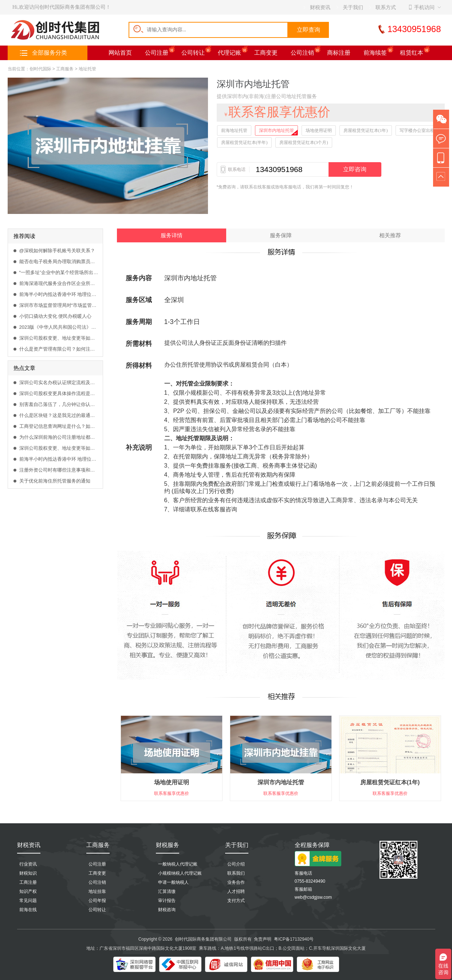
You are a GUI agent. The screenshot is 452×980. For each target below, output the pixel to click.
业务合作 (236, 882)
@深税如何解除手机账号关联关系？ (57, 251)
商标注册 (339, 53)
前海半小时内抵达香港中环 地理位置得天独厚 (59, 294)
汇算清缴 (167, 891)
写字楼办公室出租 (417, 130)
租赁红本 (412, 53)
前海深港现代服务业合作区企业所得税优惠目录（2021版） (59, 283)
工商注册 (28, 882)
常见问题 (28, 901)
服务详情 (172, 235)
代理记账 (229, 53)
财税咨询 (167, 910)
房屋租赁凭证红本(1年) (366, 130)
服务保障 (281, 235)
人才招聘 (236, 891)
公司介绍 (236, 864)
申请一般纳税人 (173, 882)
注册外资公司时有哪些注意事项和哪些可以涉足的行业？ (59, 470)
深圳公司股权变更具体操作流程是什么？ (59, 393)
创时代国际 (40, 69)
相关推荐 (390, 235)
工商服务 (65, 69)
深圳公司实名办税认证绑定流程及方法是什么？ (59, 382)
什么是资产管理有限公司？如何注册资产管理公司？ (59, 349)
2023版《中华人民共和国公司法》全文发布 (59, 327)
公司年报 (97, 901)
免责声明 (263, 939)
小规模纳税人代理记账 (180, 873)
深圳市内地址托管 (276, 130)
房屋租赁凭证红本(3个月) (304, 142)
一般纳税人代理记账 (178, 864)
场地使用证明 (319, 130)
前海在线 (28, 910)
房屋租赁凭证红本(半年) (244, 142)
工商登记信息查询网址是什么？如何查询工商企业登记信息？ (59, 426)
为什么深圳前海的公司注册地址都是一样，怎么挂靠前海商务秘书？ (59, 437)
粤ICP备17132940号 (294, 939)
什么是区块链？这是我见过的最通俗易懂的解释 (59, 415)
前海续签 (375, 53)
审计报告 (167, 901)
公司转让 (193, 53)
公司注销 (302, 53)
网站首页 (120, 53)
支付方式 (236, 901)
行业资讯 (28, 864)
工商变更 (266, 53)
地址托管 (87, 69)
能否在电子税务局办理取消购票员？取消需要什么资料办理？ (59, 261)
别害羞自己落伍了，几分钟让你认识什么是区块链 (59, 404)
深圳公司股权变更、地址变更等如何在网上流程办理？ (59, 338)
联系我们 (236, 873)
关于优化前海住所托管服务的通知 (55, 481)
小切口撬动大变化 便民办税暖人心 (56, 316)
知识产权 (28, 891)
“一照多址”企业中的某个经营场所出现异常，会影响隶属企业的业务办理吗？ (59, 272)
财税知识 (28, 873)
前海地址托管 (234, 130)
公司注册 (157, 53)
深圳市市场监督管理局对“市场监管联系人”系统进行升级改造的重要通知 (59, 305)
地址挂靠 (97, 891)
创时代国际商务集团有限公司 (203, 939)
